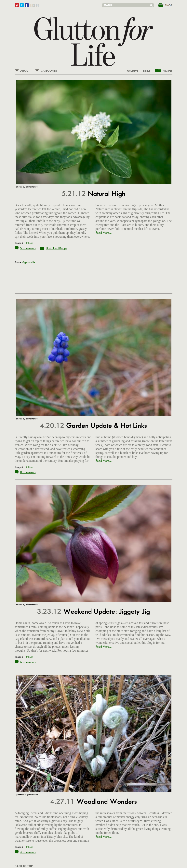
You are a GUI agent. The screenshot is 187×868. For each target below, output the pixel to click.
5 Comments (28, 248)
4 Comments (28, 852)
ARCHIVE (133, 71)
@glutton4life (29, 262)
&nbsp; (163, 5)
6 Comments (28, 662)
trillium (30, 243)
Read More (102, 233)
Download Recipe (57, 248)
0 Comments (28, 472)
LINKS (147, 71)
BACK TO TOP (24, 866)
